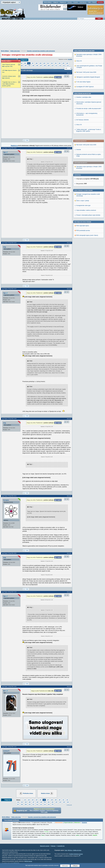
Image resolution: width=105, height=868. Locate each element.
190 (44, 63)
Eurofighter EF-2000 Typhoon (85, 219)
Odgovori (24, 60)
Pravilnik (76, 2)
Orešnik (79, 91)
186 (29, 63)
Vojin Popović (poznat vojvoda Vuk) (9, 65)
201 (49, 802)
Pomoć (94, 2)
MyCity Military (48, 2)
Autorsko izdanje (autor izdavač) (9, 77)
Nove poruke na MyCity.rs (83, 226)
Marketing (100, 2)
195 (63, 63)
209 (49, 66)
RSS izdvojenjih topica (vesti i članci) (87, 176)
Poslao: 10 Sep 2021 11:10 (10, 592)
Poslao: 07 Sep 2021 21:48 (10, 419)
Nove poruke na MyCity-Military (84, 183)
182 (29, 800)
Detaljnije (84, 823)
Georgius (6, 500)
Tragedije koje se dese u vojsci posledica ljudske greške (9, 84)
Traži (89, 2)
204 (30, 66)
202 (22, 66)
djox (4, 691)
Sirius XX (79, 193)
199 (41, 802)
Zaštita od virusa (77, 850)
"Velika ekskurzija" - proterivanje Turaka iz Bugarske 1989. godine (89, 263)
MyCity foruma (28, 861)
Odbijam (75, 866)
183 (33, 800)
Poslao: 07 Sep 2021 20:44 (10, 148)
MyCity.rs (70, 850)
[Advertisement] (52, 36)
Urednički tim (61, 846)
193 (56, 63)
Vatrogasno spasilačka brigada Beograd (88, 209)
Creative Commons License (76, 854)
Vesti (66, 850)
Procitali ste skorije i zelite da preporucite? (89, 241)
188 (37, 63)
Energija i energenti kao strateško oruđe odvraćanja (41, 51)
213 (64, 66)
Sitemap (53, 846)
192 (52, 63)
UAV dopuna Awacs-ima (10, 71)
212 (60, 66)
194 (59, 63)
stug (4, 247)
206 (37, 66)
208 (45, 66)
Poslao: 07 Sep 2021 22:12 (10, 496)
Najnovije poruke (45, 846)
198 (37, 802)
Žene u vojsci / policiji (83, 142)
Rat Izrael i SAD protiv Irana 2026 (86, 86)
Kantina (70, 2)
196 (67, 63)
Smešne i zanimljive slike (84, 230)
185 (25, 63)
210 (52, 66)
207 (41, 66)
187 (33, 63)
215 (49, 804)
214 (68, 66)
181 (25, 800)
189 (40, 63)
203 (26, 66)
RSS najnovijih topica (83, 167)
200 (45, 802)
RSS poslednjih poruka (83, 171)
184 (21, 63)
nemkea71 (6, 751)
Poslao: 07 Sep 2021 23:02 (10, 553)
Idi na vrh (70, 805)
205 (33, 66)
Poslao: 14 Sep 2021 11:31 (10, 747)
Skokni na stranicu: (59, 68)
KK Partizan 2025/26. (83, 252)
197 (33, 802)
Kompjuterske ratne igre (83, 146)
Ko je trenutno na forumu (12, 820)
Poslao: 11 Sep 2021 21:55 (10, 687)
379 (52, 804)
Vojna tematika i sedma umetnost (86, 151)
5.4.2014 (70, 59)
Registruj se (63, 2)
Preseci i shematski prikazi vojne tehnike (88, 156)
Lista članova (83, 2)
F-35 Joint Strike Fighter (83, 214)
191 (48, 63)
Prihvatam (65, 866)
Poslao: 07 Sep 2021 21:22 (10, 243)
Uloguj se (56, 2)
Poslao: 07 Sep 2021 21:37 (10, 289)
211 (56, 66)
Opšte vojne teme (15, 51)
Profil (27, 140)
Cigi (4, 152)
